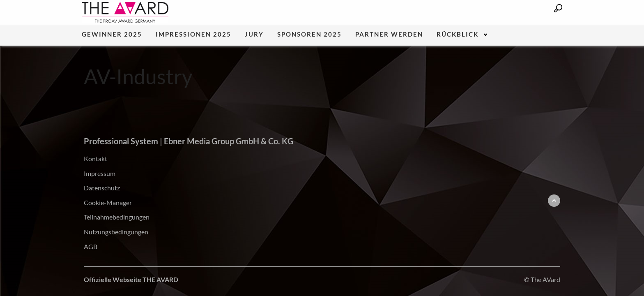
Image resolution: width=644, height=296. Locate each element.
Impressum (100, 173)
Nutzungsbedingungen (116, 232)
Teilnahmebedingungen (117, 217)
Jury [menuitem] (254, 35)
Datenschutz (102, 188)
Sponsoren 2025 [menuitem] (309, 35)
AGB (91, 246)
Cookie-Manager (108, 202)
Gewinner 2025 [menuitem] (112, 35)
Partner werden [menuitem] (389, 35)
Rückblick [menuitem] (458, 35)
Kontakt (95, 158)
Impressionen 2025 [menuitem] (193, 35)
